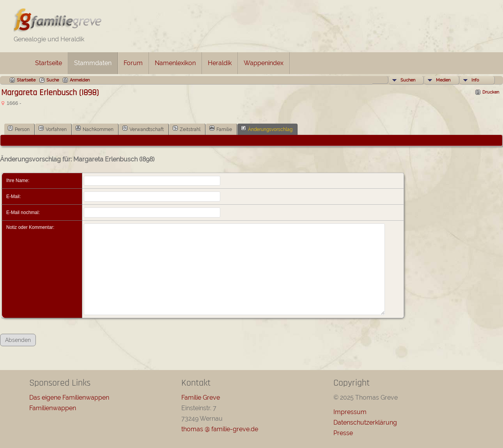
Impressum (350, 412)
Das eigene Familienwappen (69, 398)
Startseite (49, 63)
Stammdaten (93, 63)
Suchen (408, 80)
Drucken (491, 92)
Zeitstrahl (187, 129)
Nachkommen (95, 129)
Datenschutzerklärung (365, 422)
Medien (443, 80)
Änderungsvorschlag (267, 129)
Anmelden (80, 80)
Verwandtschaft (143, 129)
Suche (53, 80)
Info (475, 80)
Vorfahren (53, 129)
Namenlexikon (175, 63)
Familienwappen (53, 408)
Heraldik (220, 63)
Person (19, 129)
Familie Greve (201, 398)
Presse (343, 433)
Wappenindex (264, 63)
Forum (133, 63)
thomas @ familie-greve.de (220, 429)
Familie (221, 129)
